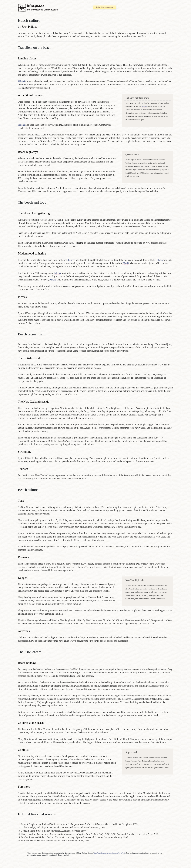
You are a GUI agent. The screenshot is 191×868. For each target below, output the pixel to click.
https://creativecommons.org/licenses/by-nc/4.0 (109, 853)
